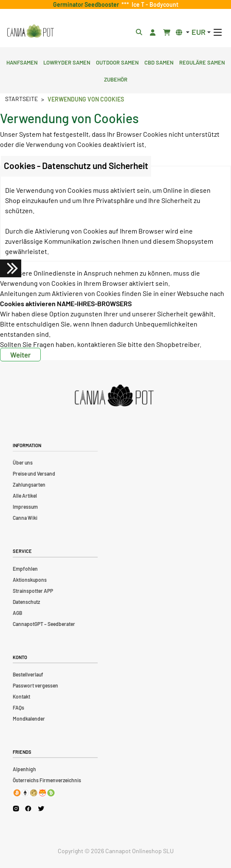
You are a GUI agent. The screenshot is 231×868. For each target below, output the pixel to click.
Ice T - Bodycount (154, 4)
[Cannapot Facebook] (28, 808)
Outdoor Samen (117, 62)
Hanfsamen (22, 62)
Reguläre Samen (202, 62)
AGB (17, 613)
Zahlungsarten (29, 485)
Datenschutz (26, 602)
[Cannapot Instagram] (16, 808)
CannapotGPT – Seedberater (44, 624)
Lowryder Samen (67, 62)
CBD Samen (159, 62)
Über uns (23, 462)
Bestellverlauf (28, 674)
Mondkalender (29, 719)
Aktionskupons (30, 580)
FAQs (18, 707)
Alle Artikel (25, 496)
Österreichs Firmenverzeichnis (47, 780)
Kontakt (21, 696)
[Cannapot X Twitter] (41, 808)
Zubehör (116, 79)
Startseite (21, 99)
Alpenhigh (24, 769)
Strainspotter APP (33, 591)
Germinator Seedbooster (87, 4)
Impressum (25, 507)
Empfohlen (25, 569)
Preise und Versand (34, 473)
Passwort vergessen (35, 685)
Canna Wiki (25, 518)
